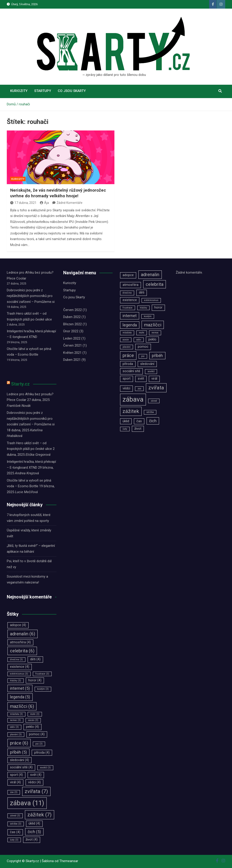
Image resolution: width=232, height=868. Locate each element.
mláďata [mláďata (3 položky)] (16, 714)
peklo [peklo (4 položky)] (33, 727)
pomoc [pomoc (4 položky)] (37, 734)
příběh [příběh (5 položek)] (18, 752)
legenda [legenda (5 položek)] (20, 697)
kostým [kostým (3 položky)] (43, 689)
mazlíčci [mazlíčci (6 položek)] (22, 706)
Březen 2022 (72, 324)
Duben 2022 (72, 317)
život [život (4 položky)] (32, 840)
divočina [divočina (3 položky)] (16, 659)
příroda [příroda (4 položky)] (42, 753)
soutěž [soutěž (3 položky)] (45, 768)
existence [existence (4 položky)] (20, 667)
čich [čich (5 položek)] (34, 832)
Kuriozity (19, 91)
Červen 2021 (72, 345)
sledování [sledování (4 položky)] (19, 760)
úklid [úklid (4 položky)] (34, 823)
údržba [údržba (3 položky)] (16, 824)
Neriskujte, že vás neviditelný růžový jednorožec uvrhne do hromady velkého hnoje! (58, 193)
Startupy (43, 91)
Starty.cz (20, 384)
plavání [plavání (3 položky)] (16, 734)
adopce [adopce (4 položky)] (18, 625)
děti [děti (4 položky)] (35, 659)
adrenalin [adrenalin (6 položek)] (23, 634)
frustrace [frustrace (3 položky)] (42, 674)
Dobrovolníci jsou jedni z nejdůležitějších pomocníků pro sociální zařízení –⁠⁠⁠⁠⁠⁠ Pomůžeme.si (31, 296)
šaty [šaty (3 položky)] (14, 840)
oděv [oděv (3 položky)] (14, 727)
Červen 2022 (72, 310)
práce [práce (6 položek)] (19, 743)
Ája (44, 203)
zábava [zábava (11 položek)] (27, 803)
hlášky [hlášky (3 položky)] (16, 681)
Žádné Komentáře (70, 203)
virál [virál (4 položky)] (15, 782)
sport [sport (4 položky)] (16, 775)
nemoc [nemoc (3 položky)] (15, 720)
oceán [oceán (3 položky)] (33, 720)
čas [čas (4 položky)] (15, 832)
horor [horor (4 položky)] (35, 680)
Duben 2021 (72, 360)
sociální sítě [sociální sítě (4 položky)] (21, 767)
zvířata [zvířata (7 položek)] (36, 791)
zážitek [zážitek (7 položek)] (40, 815)
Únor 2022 (71, 331)
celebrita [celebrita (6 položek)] (22, 651)
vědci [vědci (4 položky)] (34, 782)
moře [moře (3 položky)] (35, 714)
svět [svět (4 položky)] (36, 775)
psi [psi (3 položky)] (39, 744)
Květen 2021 (72, 353)
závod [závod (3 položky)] (15, 816)
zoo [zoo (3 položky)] (14, 792)
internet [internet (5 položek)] (20, 688)
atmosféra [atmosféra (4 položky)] (20, 642)
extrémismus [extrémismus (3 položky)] (19, 674)
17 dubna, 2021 (23, 203)
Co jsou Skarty (72, 91)
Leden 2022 (72, 338)
